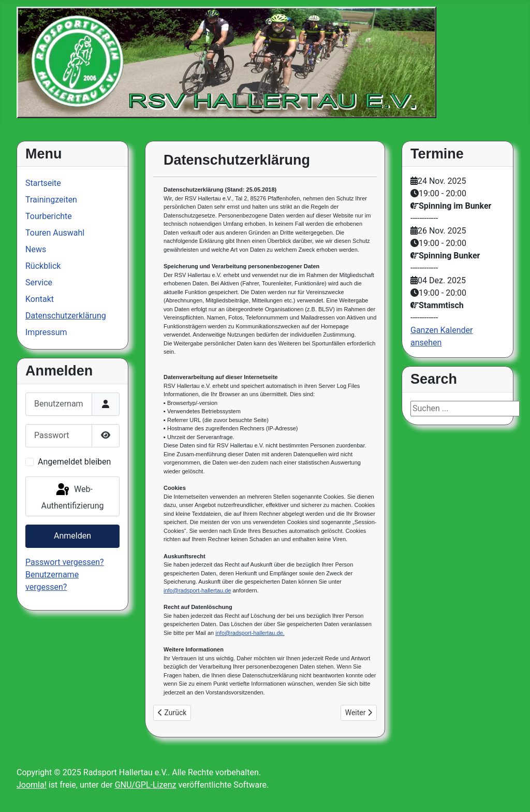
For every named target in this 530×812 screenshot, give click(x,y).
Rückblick (43, 266)
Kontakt (40, 299)
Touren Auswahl (55, 233)
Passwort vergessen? (65, 562)
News (36, 249)
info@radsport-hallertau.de (197, 590)
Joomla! (32, 785)
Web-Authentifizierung (73, 496)
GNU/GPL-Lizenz (146, 785)
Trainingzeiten (51, 200)
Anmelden (72, 536)
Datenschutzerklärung (66, 316)
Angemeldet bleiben (74, 462)
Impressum (46, 332)
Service (39, 282)
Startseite (43, 183)
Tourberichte (49, 216)
